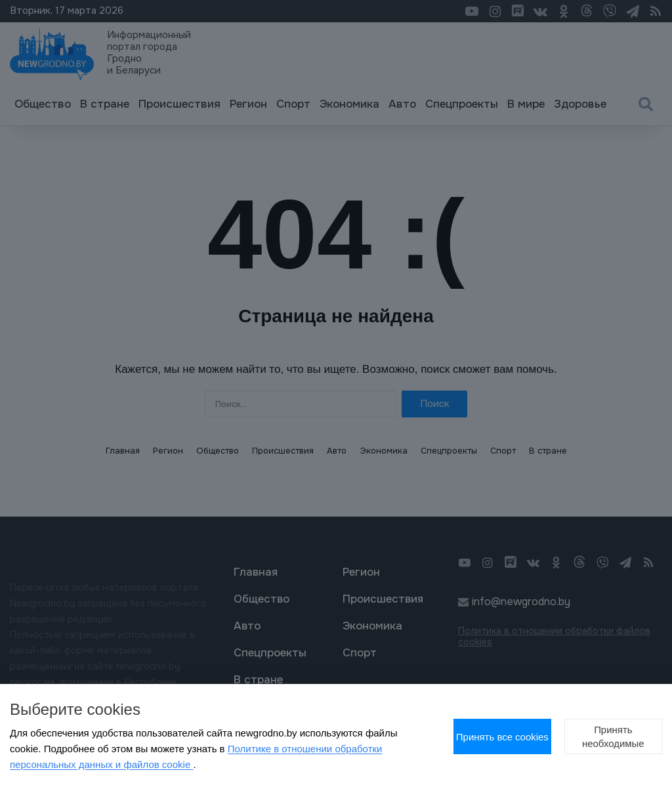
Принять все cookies (432, 729)
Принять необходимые (590, 729)
